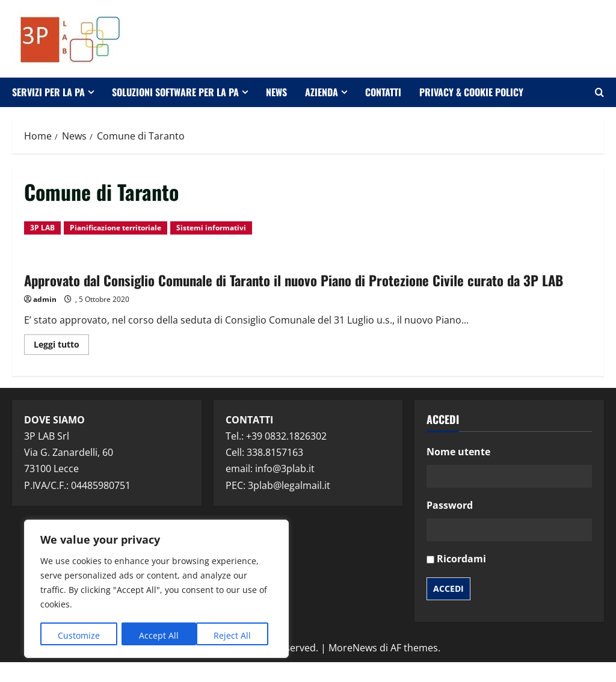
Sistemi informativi (211, 228)
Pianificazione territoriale (115, 228)
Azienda (322, 92)
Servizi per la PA (48, 92)
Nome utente (458, 472)
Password (450, 526)
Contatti (383, 92)
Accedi (448, 608)
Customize (79, 635)
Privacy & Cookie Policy (471, 92)
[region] (156, 589)
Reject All (158, 635)
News (276, 92)
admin (45, 320)
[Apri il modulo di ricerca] (599, 92)
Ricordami (461, 579)
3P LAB (42, 228)
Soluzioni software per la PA (175, 92)
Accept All (235, 635)
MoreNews (353, 668)
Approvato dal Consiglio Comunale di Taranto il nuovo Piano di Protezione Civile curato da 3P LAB (296, 289)
